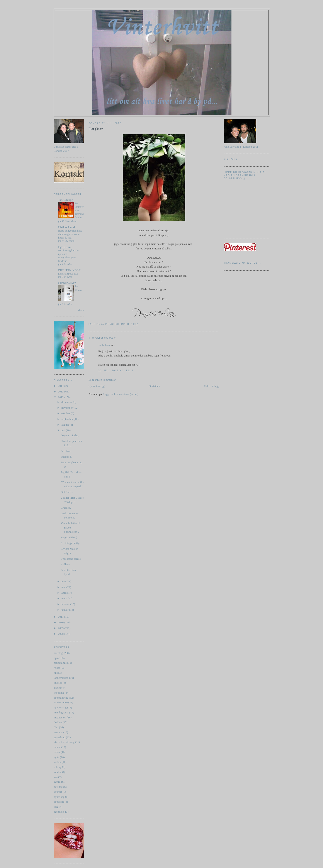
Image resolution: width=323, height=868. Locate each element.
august (65, 425)
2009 (61, 628)
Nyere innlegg (97, 386)
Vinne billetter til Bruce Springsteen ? (70, 527)
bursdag (58, 787)
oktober (66, 413)
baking (57, 767)
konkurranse (61, 702)
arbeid (57, 688)
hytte (56, 757)
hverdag (58, 653)
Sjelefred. (66, 457)
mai (64, 587)
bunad (57, 747)
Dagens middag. (70, 435)
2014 (61, 386)
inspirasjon (60, 717)
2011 (61, 617)
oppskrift (59, 802)
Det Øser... (67, 492)
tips (56, 658)
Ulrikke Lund (66, 227)
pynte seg (59, 797)
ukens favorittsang (64, 742)
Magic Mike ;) (69, 537)
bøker (57, 752)
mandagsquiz (61, 712)
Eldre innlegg (212, 386)
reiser (57, 668)
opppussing (60, 707)
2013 (61, 391)
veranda (58, 732)
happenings (60, 663)
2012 (61, 397)
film (56, 727)
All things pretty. (70, 543)
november (67, 408)
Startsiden (154, 386)
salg (56, 807)
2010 (61, 622)
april (64, 593)
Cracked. (66, 508)
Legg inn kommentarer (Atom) (121, 394)
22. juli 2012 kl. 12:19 (116, 370)
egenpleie (59, 812)
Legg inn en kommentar (102, 380)
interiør (58, 683)
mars (65, 598)
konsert (58, 792)
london (58, 772)
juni (64, 581)
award (57, 782)
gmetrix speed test (68, 274)
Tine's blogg (65, 200)
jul (55, 673)
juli (64, 430)
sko (56, 777)
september (68, 419)
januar (65, 610)
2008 (61, 634)
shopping (59, 693)
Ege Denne (65, 247)
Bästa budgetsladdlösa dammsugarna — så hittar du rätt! (70, 234)
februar (66, 604)
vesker (57, 762)
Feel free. (66, 451)
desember (67, 402)
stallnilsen (104, 345)
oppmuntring (61, 698)
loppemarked (61, 678)
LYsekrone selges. (71, 559)
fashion (58, 722)
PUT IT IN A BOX (69, 270)
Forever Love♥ (67, 283)
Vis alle (81, 310)
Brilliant (65, 564)
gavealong (59, 737)
